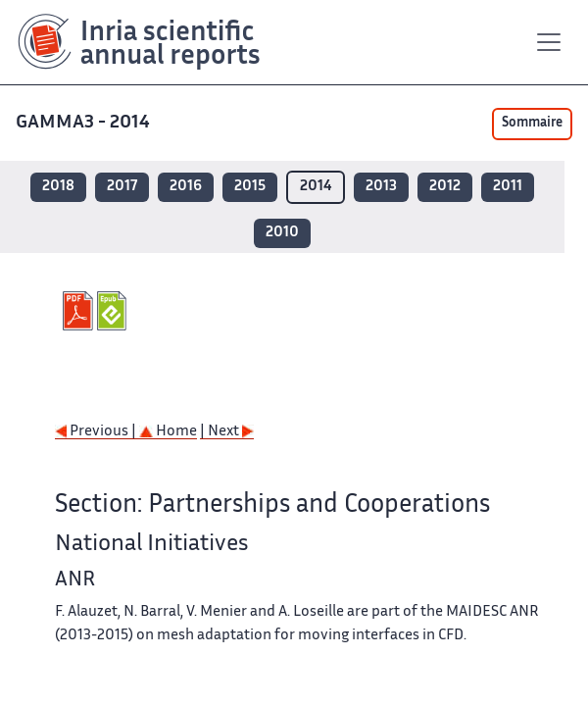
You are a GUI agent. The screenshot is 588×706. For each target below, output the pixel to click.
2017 (122, 187)
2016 (186, 187)
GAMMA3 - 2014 (85, 123)
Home (168, 432)
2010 (282, 233)
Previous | (97, 432)
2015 (250, 187)
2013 (381, 187)
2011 (508, 187)
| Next (227, 432)
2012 (445, 187)
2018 (58, 187)
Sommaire (532, 124)
